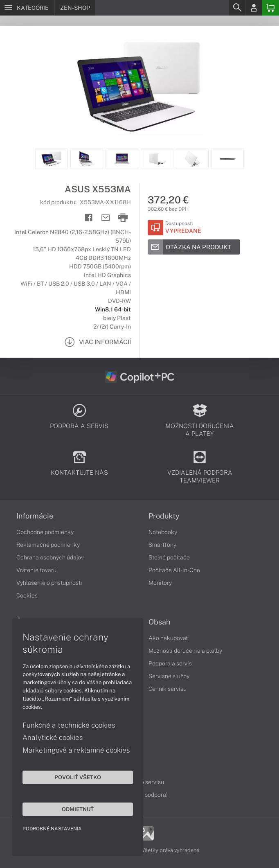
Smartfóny (162, 545)
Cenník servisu (168, 689)
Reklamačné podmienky (48, 545)
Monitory (160, 583)
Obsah (159, 622)
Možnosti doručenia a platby (185, 651)
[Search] (237, 8)
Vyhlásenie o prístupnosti (49, 583)
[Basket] (270, 8)
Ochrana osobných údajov (50, 557)
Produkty (164, 516)
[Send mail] (106, 218)
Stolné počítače (169, 557)
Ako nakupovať (168, 638)
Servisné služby (169, 676)
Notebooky (163, 532)
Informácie (35, 516)
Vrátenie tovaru (36, 570)
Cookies (27, 595)
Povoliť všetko (78, 777)
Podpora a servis (170, 663)
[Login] (254, 8)
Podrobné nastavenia (52, 829)
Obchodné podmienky (45, 532)
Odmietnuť (78, 809)
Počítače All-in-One (174, 570)
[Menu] (27, 8)
